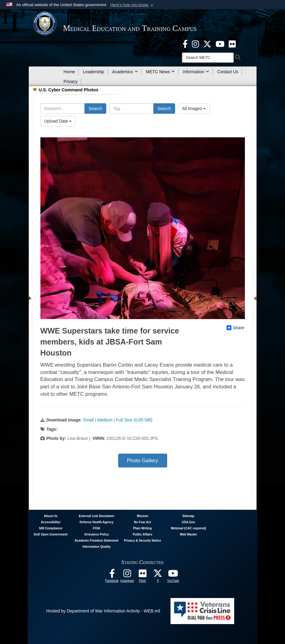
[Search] (208, 58)
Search (95, 109)
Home (69, 72)
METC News (161, 72)
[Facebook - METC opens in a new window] (185, 44)
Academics (125, 72)
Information (196, 72)
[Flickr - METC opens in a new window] (232, 44)
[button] (132, 5)
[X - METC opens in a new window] (207, 44)
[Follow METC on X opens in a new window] (158, 575)
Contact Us (228, 72)
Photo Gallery (143, 461)
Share (235, 328)
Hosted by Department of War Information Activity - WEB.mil (103, 611)
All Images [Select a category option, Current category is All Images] (194, 109)
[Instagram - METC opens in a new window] (195, 44)
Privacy (71, 82)
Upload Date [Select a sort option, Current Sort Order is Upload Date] (58, 121)
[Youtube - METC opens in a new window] (220, 44)
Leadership (94, 72)
